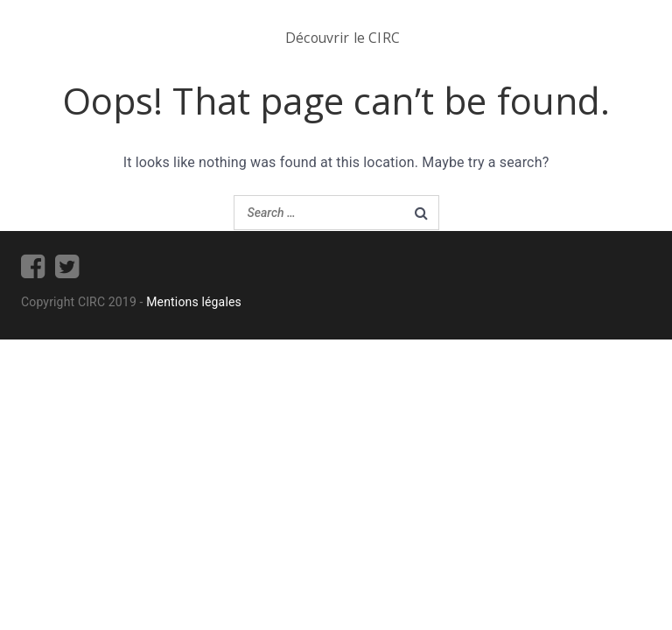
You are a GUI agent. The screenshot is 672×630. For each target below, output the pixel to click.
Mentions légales (194, 302)
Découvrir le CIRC (343, 38)
